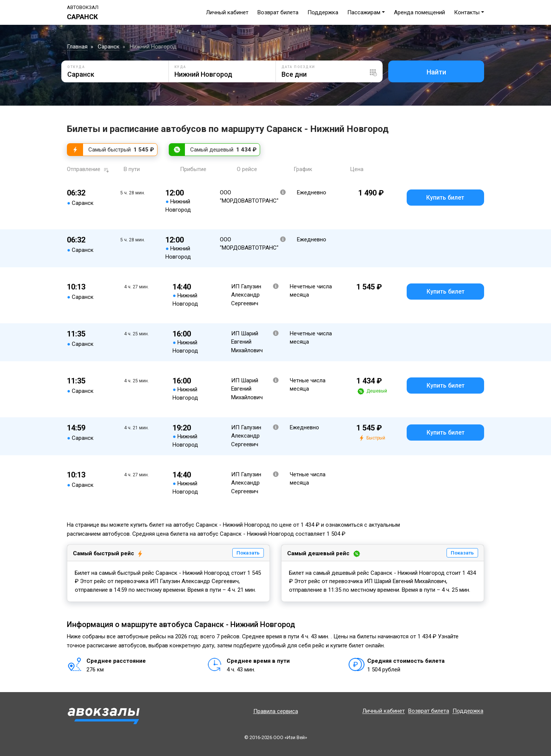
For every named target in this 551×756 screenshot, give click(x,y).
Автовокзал (83, 7)
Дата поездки (298, 67)
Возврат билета (278, 12)
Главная (77, 47)
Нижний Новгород (153, 47)
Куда (180, 67)
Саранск (109, 47)
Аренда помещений (419, 12)
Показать (248, 553)
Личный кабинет (227, 12)
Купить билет (445, 198)
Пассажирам (364, 12)
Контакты (467, 12)
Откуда (76, 67)
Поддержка (323, 12)
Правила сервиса (276, 711)
